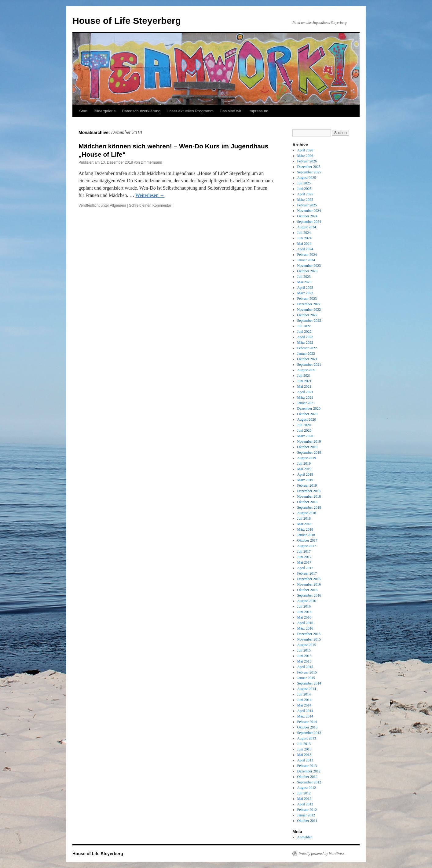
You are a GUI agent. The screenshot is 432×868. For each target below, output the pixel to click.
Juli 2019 (304, 463)
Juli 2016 (304, 606)
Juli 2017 (304, 551)
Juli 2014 (304, 694)
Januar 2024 (306, 260)
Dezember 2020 (309, 409)
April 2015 (305, 667)
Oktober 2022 (307, 315)
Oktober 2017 (307, 540)
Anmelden (305, 837)
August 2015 (307, 645)
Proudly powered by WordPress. (322, 854)
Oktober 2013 (307, 727)
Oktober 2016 (307, 590)
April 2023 (305, 288)
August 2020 (307, 419)
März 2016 (305, 628)
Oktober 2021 (307, 359)
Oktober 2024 (307, 216)
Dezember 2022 (309, 304)
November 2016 (309, 584)
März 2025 (305, 200)
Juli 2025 (304, 183)
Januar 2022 (306, 354)
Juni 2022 (304, 332)
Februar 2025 (307, 205)
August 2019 (307, 458)
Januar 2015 (306, 678)
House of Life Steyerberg (127, 21)
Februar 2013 (307, 766)
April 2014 (305, 711)
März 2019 (305, 480)
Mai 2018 (304, 524)
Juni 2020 (304, 430)
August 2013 (307, 738)
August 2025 (307, 178)
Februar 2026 (307, 161)
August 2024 (307, 227)
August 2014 (307, 689)
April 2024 (305, 249)
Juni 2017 (304, 557)
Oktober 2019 (307, 447)
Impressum (258, 111)
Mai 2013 (304, 755)
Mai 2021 (304, 387)
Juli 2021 (304, 376)
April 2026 (305, 150)
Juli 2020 (304, 425)
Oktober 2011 (307, 821)
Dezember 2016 (309, 579)
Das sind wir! (231, 111)
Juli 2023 (304, 277)
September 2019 (309, 452)
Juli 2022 (304, 326)
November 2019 (309, 441)
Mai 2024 (304, 244)
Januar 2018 (306, 535)
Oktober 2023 (307, 271)
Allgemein (118, 205)
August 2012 (307, 788)
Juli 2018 (304, 518)
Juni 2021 (304, 381)
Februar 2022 (307, 348)
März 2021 (305, 398)
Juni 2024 (304, 238)
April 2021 (305, 392)
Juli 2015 (304, 650)
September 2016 (309, 595)
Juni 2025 (304, 189)
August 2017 (307, 546)
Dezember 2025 (309, 167)
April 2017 (305, 568)
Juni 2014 (304, 700)
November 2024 (309, 211)
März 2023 (305, 293)
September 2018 (309, 507)
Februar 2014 (307, 722)
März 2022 (305, 343)
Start (83, 111)
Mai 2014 (304, 705)
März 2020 (305, 436)
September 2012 (309, 782)
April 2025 (305, 194)
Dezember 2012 (309, 771)
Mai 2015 (304, 661)
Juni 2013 (304, 749)
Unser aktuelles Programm (190, 111)
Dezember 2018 (309, 491)
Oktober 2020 (307, 414)
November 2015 (309, 639)
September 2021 (309, 365)
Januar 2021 (306, 403)
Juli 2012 (304, 793)
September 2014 (309, 683)
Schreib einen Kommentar (150, 205)
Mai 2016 (304, 617)
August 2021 (307, 370)
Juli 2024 (304, 233)
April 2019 (305, 474)
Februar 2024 (307, 255)
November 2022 (309, 310)
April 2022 (305, 337)
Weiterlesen (150, 195)
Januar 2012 (306, 815)
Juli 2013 (304, 744)
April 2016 (305, 623)
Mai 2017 (304, 562)
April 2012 (305, 804)
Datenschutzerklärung (141, 111)
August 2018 (307, 513)
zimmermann (151, 162)
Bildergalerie (104, 111)
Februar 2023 (307, 299)
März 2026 (305, 156)
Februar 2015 (307, 672)
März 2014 (305, 716)
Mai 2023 (304, 282)
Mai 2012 (304, 799)
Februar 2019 (307, 485)
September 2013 (309, 733)
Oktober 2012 (307, 777)
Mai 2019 (304, 469)
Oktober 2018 (307, 502)
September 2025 (309, 172)
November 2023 (309, 266)
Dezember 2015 (309, 634)
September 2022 (309, 321)
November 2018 (309, 496)
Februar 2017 (307, 573)
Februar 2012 (307, 810)
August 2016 (307, 601)
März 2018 (305, 529)
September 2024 (309, 222)
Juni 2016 (304, 612)
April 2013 (305, 760)
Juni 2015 (304, 656)
